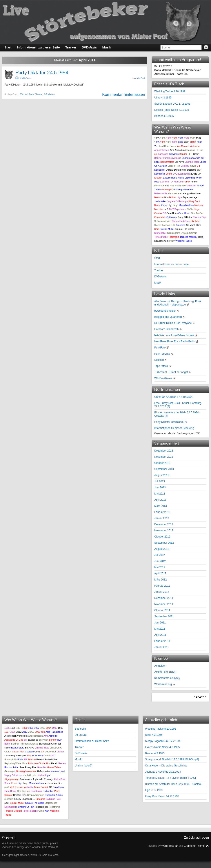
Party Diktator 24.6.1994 (42, 72)
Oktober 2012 (162, 537)
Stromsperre (174, 233)
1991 (181, 138)
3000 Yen (40, 732)
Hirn (166, 197)
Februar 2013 (162, 512)
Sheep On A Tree (181, 221)
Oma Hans (172, 213)
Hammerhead (175, 193)
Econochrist (184, 174)
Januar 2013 (162, 518)
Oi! (164, 213)
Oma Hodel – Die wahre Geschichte (166, 766)
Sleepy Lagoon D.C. (165, 225)
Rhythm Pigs (199, 217)
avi (26, 94)
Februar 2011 (162, 641)
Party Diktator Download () (170, 422)
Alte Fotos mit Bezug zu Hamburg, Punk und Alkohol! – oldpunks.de (178, 303)
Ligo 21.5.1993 (154, 790)
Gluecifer (192, 186)
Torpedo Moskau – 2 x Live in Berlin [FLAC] (170, 778)
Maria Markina (186, 205)
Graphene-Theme (194, 846)
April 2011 (160, 635)
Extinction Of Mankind (171, 182)
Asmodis (179, 150)
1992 (187, 138)
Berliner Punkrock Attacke (168, 158)
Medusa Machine (54, 783)
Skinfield (195, 221)
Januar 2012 (162, 592)
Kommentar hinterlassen (124, 95)
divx (199, 170)
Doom (169, 174)
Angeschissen (162, 150)
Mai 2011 (160, 629)
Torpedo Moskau (188, 237)
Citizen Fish (174, 166)
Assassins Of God (194, 150)
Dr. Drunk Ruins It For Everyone (173, 323)
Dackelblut (160, 170)
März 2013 (161, 506)
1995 (157, 142)
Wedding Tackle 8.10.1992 (170, 91)
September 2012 (164, 543)
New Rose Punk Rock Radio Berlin (175, 341)
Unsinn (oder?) (83, 766)
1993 (193, 138)
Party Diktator (36, 94)
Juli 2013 (160, 481)
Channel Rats (192, 162)
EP (199, 174)
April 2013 (160, 500)
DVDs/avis (25, 78)
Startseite (80, 729)
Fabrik (187, 182)
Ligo (170, 205)
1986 (163, 138)
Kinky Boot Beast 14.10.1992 (162, 796)
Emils (194, 174)
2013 (187, 142)
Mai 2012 (160, 567)
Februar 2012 (162, 586)
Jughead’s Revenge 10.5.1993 (163, 772)
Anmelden (160, 666)
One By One (197, 213)
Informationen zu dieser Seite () (174, 428)
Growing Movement (183, 189)
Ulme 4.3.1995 (163, 98)
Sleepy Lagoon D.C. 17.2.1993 (172, 104)
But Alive (179, 162)
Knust (164, 205)
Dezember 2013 (164, 451)
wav (173, 241)
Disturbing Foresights (185, 170)
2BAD (193, 142)
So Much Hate (194, 225)
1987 (169, 138)
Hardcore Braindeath (166, 329)
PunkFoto (160, 348)
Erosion (158, 178)
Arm (172, 150)
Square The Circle (184, 229)
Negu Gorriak (41, 787)
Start (157, 258)
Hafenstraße (161, 193)
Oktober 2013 (162, 463)
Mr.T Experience (178, 209)
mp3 (166, 209)
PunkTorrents (162, 354)
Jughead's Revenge (177, 201)
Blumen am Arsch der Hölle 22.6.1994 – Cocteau (174, 784)
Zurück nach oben (196, 838)
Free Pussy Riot (178, 186)
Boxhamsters (167, 162)
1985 (157, 138)
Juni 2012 (160, 561)
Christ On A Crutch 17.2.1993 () (173, 397)
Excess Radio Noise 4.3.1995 (172, 110)
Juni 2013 (160, 488)
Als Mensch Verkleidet (189, 146)
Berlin (196, 154)
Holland (173, 197)
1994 (21, 94)
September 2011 (164, 616)
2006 (175, 142)
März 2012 (161, 580)
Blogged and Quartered (168, 317)
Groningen (167, 189)
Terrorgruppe (161, 237)
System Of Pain (189, 233)
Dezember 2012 (164, 524)
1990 (175, 138)
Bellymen (174, 154)
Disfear (170, 170)
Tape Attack (161, 366)
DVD (175, 174)
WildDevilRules (163, 378)
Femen (194, 182)
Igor (180, 197)
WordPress (168, 846)
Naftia (190, 209)
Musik (158, 283)
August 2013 (162, 475)
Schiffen (159, 360)
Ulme (167, 241)
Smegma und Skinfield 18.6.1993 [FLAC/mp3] (172, 759)
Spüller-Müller (167, 229)
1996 (163, 142)
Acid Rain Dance (168, 146)
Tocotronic (174, 237)
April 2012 (160, 573)
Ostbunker (172, 217)
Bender (183, 154)
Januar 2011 (162, 647)
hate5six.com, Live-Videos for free (174, 335)
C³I (198, 166)
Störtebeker (49, 94)
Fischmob (159, 186)
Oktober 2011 (162, 610)
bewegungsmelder (165, 311)
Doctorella (160, 174)
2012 (181, 142)
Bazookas (163, 154)
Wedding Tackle (184, 241)
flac (167, 186)
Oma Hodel (184, 213)
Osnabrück (160, 217)
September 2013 (164, 469)
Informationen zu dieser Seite (171, 264)
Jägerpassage (190, 197)
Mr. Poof (141, 78)
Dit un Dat (81, 735)
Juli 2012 (160, 555)
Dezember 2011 (164, 598)
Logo (176, 205)
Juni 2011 (160, 623)
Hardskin (159, 197)
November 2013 (164, 457)
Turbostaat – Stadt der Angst (171, 372)
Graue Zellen (54, 767)
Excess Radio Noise (173, 178)
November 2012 (164, 530)
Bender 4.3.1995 (164, 116)
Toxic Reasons (30, 811)
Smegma (181, 225)
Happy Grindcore (192, 193)
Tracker (159, 270)
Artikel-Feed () (165, 672)
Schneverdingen (163, 221)
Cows (193, 166)
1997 (169, 142)
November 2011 (164, 604)
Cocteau (185, 166)
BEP (190, 154)
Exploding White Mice (16, 763)
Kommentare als (167, 678)
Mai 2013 (160, 494)
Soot (157, 229)
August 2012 (162, 549)
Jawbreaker (160, 201)
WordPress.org (163, 684)
